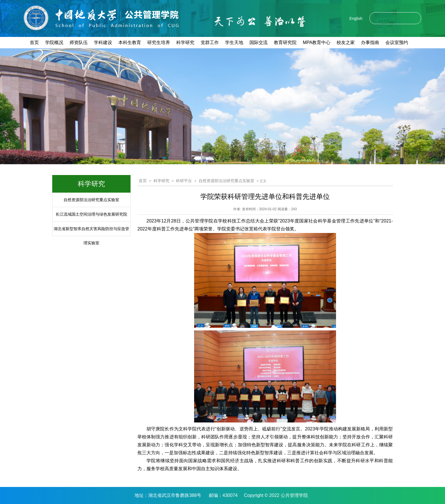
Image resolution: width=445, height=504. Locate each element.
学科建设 (103, 42)
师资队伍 (79, 42)
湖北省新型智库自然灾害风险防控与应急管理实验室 (91, 236)
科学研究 (185, 42)
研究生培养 (159, 42)
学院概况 (54, 42)
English (356, 18)
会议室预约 (397, 42)
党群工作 (210, 42)
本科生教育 (130, 42)
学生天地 (234, 42)
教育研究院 (285, 42)
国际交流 (259, 42)
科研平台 (184, 181)
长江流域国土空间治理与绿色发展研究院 (91, 214)
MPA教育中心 (317, 42)
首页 (34, 42)
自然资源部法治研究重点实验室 (91, 200)
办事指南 (370, 42)
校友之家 (346, 42)
